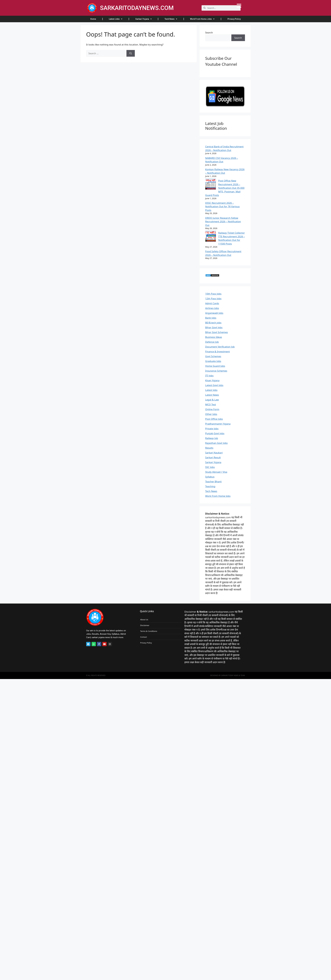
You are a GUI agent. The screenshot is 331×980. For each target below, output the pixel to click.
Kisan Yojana (212, 380)
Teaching (210, 486)
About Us (144, 620)
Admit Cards (212, 303)
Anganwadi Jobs (214, 313)
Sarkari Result (213, 457)
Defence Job (212, 342)
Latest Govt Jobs (214, 385)
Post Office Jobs (214, 419)
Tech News (171, 19)
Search (209, 33)
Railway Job (212, 438)
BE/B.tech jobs (213, 323)
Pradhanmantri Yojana (218, 424)
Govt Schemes (213, 356)
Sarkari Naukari (214, 453)
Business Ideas (214, 337)
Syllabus (210, 477)
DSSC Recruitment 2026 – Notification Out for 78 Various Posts (222, 207)
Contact (144, 637)
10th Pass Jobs (213, 294)
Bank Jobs (211, 318)
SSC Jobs (210, 467)
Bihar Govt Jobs (214, 327)
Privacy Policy (234, 19)
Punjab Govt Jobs (215, 433)
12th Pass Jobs (213, 299)
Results (209, 448)
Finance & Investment (218, 351)
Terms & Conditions (149, 631)
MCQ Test (211, 404)
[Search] (131, 53)
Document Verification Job (220, 347)
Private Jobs (212, 429)
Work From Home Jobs (202, 19)
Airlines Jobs (212, 308)
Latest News (212, 395)
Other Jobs (211, 414)
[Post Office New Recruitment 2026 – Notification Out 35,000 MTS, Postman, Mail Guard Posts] (211, 185)
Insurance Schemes (216, 371)
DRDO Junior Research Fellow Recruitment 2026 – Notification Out (223, 222)
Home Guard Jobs (215, 366)
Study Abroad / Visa (216, 472)
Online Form (212, 409)
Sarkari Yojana (144, 19)
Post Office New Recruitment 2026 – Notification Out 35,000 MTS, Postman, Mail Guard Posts (225, 188)
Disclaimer (145, 625)
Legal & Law (212, 400)
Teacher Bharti (213, 482)
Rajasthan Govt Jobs (216, 443)
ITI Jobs (209, 376)
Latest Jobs (116, 19)
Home (93, 19)
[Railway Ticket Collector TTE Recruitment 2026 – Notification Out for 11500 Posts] (211, 237)
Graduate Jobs (213, 361)
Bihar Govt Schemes (217, 332)
